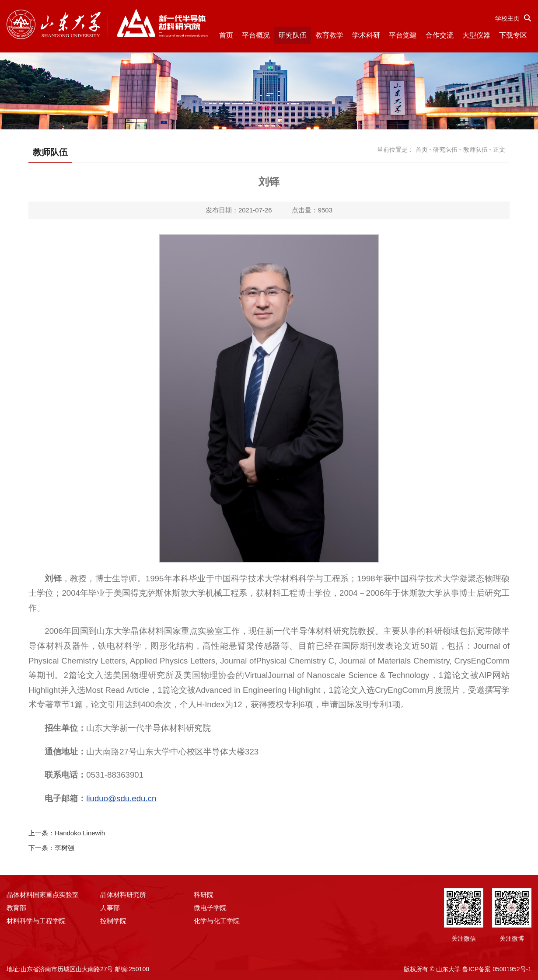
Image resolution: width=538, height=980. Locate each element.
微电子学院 (210, 908)
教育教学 (329, 35)
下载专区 (513, 35)
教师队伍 (475, 149)
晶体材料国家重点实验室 (43, 895)
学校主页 (507, 18)
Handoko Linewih (80, 833)
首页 (226, 35)
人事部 (110, 908)
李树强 (65, 848)
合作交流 (440, 35)
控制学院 (113, 921)
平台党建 (403, 35)
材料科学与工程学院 (36, 921)
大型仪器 (476, 35)
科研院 (204, 895)
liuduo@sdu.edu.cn (121, 798)
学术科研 (366, 35)
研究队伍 (293, 35)
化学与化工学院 (217, 921)
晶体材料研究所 (123, 895)
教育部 (16, 908)
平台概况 (256, 35)
